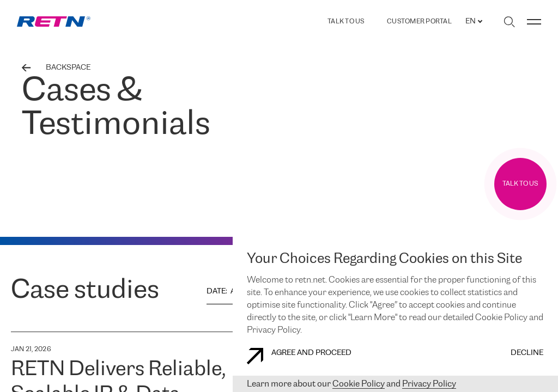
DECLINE (527, 353)
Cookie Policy (359, 384)
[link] (54, 22)
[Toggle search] (509, 22)
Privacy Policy (429, 384)
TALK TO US (346, 22)
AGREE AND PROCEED (299, 356)
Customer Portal (419, 22)
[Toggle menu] (534, 22)
